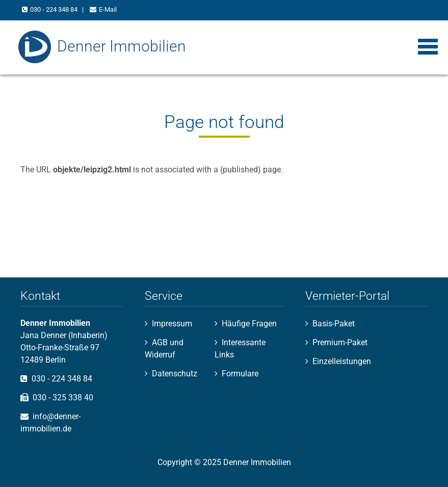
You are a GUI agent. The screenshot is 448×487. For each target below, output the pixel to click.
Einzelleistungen (342, 361)
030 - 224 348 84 (54, 9)
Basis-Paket (334, 324)
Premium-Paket (340, 342)
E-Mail (108, 9)
